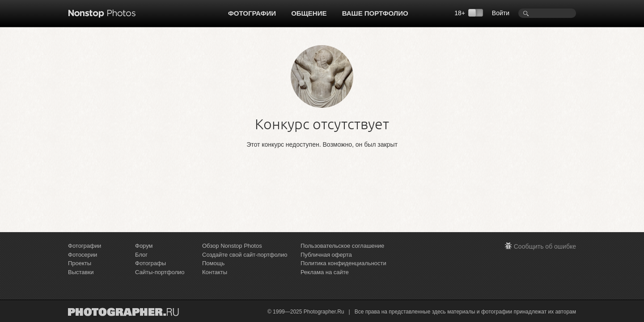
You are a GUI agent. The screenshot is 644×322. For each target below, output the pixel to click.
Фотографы (150, 263)
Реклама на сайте (325, 272)
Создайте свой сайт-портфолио (245, 255)
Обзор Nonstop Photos (232, 246)
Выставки (81, 272)
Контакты (215, 272)
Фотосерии (83, 255)
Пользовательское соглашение (342, 246)
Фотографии (252, 13)
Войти (501, 13)
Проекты (80, 263)
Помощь (213, 263)
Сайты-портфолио (160, 272)
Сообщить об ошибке (545, 246)
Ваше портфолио (375, 13)
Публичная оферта (326, 255)
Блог (141, 255)
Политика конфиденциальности (343, 263)
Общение (309, 13)
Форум (144, 246)
